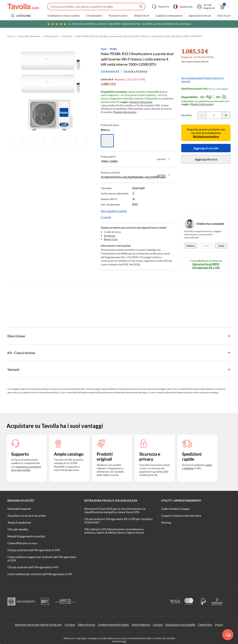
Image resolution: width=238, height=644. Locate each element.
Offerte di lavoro (86, 625)
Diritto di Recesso (141, 625)
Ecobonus (110, 236)
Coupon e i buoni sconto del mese (181, 516)
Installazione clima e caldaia (63, 16)
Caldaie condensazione (169, 16)
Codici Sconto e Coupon (175, 509)
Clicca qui (207, 24)
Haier (104, 49)
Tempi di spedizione (19, 522)
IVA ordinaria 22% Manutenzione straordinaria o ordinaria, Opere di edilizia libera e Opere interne (114, 531)
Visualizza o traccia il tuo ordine (27, 516)
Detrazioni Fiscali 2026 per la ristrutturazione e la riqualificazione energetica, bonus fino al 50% (115, 510)
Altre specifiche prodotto (114, 211)
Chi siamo (70, 625)
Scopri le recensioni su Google (119, 24)
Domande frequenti (19, 509)
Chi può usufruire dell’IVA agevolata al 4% (33, 567)
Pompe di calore (118, 16)
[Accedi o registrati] (205, 7)
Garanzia (158, 625)
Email (221, 246)
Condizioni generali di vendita (113, 625)
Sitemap (166, 522)
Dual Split (67, 36)
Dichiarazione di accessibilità (180, 625)
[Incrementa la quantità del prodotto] (226, 115)
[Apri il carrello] (225, 7)
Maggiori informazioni (141, 102)
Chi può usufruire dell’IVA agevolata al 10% (34, 550)
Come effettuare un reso (22, 543)
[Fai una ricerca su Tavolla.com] (96, 7)
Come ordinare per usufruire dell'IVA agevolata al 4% (40, 574)
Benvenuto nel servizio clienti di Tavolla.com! (39, 625)
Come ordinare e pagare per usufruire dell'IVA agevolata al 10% (42, 559)
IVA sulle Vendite (18, 529)
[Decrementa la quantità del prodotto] (202, 115)
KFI (125, 641)
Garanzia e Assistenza (135, 71)
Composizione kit (110, 71)
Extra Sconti (224, 16)
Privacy (219, 625)
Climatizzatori (94, 16)
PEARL (113, 49)
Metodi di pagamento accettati (26, 536)
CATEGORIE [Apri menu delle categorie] (24, 16)
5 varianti (106, 217)
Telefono (191, 246)
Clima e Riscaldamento (29, 36)
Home (11, 36)
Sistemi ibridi (142, 16)
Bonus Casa (111, 239)
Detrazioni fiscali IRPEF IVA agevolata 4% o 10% (206, 266)
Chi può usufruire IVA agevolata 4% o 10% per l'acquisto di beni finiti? (118, 521)
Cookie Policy (205, 625)
